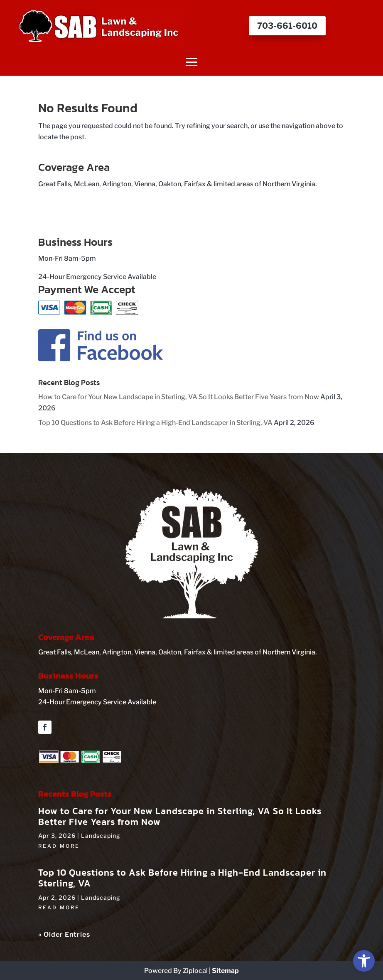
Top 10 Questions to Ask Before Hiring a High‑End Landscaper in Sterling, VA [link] (155, 423)
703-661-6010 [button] (287, 26)
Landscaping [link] (101, 836)
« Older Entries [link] (64, 934)
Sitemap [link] (225, 971)
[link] (364, 961)
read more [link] (59, 846)
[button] (192, 62)
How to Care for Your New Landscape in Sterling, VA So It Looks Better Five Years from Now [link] (179, 397)
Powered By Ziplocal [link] (176, 971)
